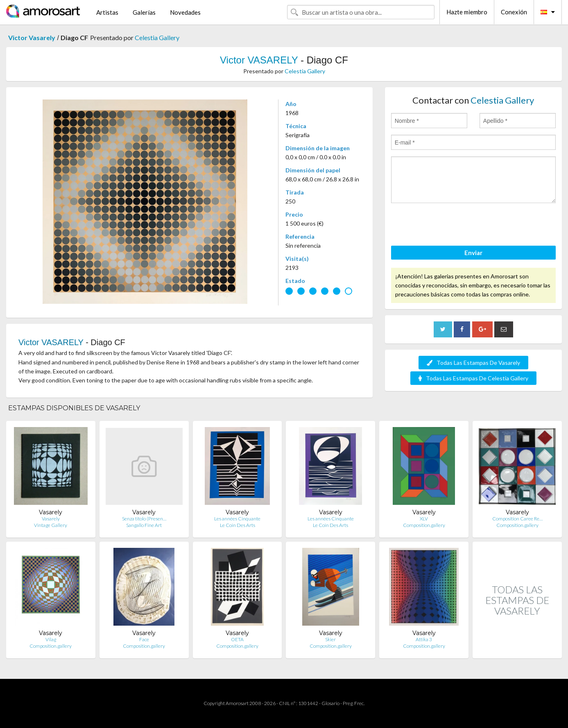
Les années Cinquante (237, 519)
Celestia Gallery (157, 37)
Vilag (51, 639)
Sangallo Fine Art (144, 525)
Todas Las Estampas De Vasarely (473, 363)
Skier (330, 639)
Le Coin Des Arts (238, 525)
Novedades (185, 12)
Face (144, 639)
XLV (424, 519)
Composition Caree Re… (517, 519)
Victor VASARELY (259, 60)
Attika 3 (424, 639)
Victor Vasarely (32, 37)
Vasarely (51, 519)
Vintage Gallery (51, 525)
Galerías (144, 12)
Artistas (107, 12)
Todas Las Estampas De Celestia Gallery (473, 378)
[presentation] (453, 226)
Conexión (514, 12)
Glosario (330, 703)
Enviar (473, 253)
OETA (237, 639)
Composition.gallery (424, 525)
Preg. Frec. (354, 703)
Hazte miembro (467, 12)
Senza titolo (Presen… (144, 519)
